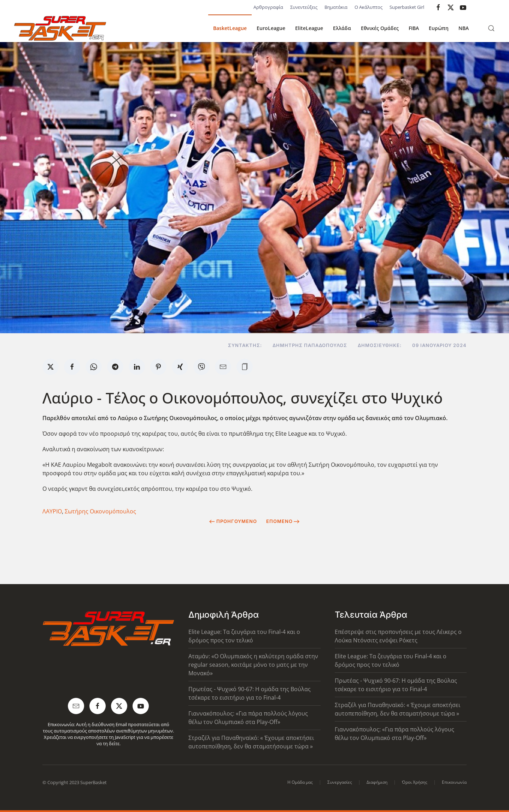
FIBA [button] (414, 28)
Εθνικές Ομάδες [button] (380, 28)
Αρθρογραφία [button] (268, 7)
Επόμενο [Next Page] (283, 521)
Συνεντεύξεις (304, 7)
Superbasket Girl (407, 7)
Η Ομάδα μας (300, 782)
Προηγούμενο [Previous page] (233, 521)
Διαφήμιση (377, 782)
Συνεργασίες (340, 782)
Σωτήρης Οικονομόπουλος (100, 511)
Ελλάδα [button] (342, 28)
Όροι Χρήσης (415, 782)
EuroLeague (271, 28)
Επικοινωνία (454, 782)
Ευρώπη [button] (439, 28)
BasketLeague (230, 28)
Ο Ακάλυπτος (368, 7)
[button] (491, 28)
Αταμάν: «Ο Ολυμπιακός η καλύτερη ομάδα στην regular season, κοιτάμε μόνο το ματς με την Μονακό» (253, 665)
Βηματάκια (336, 7)
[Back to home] (60, 28)
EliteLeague (309, 28)
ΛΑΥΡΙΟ (52, 511)
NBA (464, 28)
